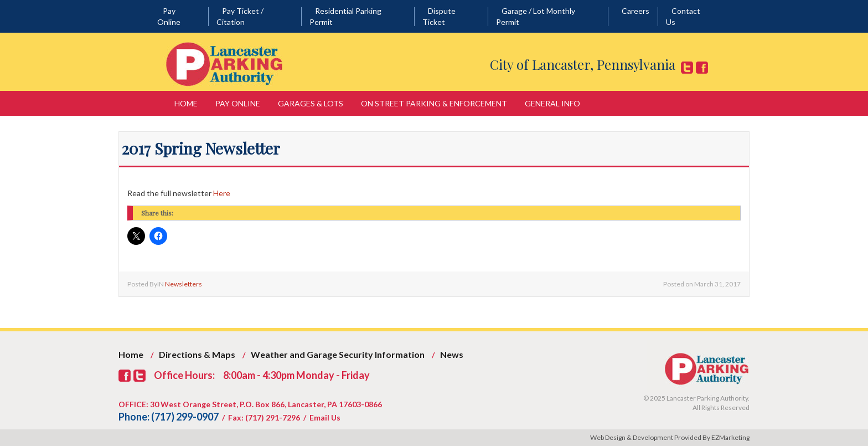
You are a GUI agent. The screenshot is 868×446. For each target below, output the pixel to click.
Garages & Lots (311, 103)
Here (222, 193)
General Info (552, 103)
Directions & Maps (197, 354)
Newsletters (184, 284)
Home (186, 103)
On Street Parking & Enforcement (434, 103)
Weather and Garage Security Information (338, 354)
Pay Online (238, 103)
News (452, 354)
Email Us (325, 417)
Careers (635, 11)
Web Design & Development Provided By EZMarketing (670, 437)
